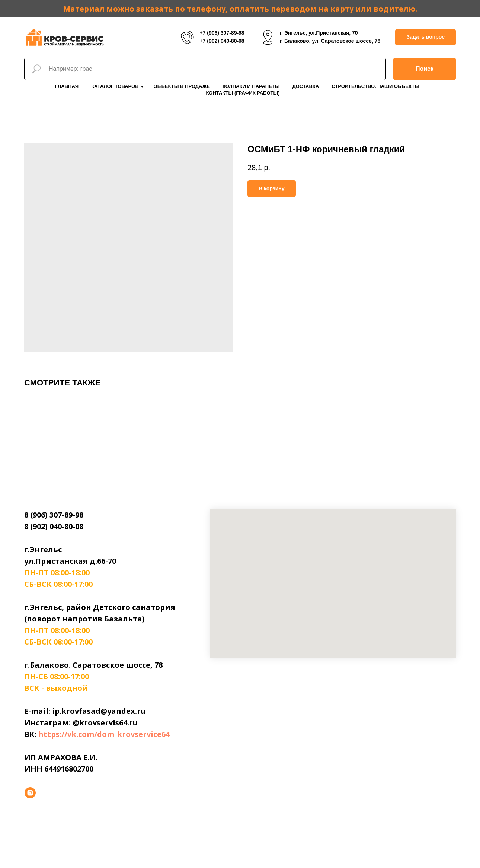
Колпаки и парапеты (251, 86)
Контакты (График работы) (243, 93)
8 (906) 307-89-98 (54, 515)
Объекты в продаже (182, 86)
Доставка (305, 86)
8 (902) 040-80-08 (54, 526)
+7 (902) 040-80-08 (222, 41)
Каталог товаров (115, 86)
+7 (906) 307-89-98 (222, 33)
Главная (67, 86)
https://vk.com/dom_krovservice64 (104, 734)
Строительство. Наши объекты (375, 86)
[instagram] (30, 793)
